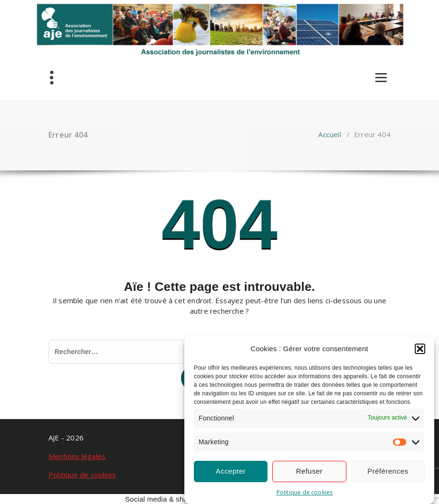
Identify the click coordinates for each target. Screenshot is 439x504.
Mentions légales (77, 456)
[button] (420, 349)
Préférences (388, 471)
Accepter (231, 471)
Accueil (329, 134)
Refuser (309, 471)
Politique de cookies (305, 492)
